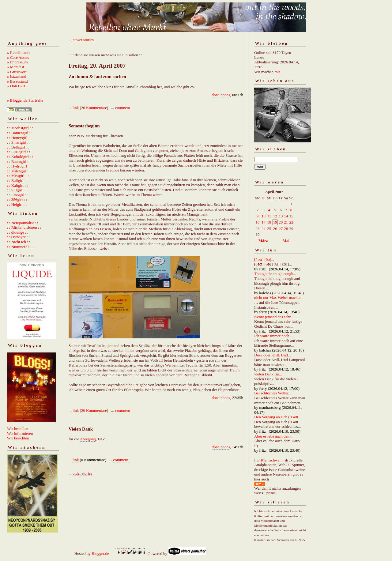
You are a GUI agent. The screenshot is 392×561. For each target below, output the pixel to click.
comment (123, 108)
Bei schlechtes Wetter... (273, 393)
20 (281, 222)
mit (277, 72)
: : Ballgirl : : (17, 181)
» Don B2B (16, 86)
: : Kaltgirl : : (17, 185)
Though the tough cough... (275, 274)
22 (291, 222)
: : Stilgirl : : (17, 190)
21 (286, 222)
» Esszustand (17, 81)
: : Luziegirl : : (19, 152)
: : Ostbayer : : (18, 237)
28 (286, 229)
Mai (286, 241)
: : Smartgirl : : (19, 142)
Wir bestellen (18, 429)
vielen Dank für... (268, 374)
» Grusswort (17, 72)
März (263, 241)
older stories (82, 473)
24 (264, 229)
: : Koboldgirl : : (20, 157)
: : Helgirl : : (17, 204)
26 (275, 229)
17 (264, 222)
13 (281, 216)
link (76, 108)
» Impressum (17, 62)
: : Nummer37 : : (20, 247)
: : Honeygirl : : (19, 138)
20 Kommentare (94, 108)
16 (258, 222)
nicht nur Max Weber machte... (279, 297)
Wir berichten (18, 438)
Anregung (88, 439)
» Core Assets (18, 57)
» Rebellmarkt (18, 53)
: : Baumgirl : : (19, 162)
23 (258, 229)
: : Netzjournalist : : (23, 223)
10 (264, 216)
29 (291, 229)
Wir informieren (20, 433)
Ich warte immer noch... (273, 336)
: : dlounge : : (18, 232)
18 (269, 222)
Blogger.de (100, 553)
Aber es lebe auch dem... (274, 436)
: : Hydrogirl (17, 166)
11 (269, 216)
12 (275, 216)
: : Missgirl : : (18, 176)
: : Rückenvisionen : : (24, 227)
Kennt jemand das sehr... (274, 317)
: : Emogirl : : (18, 195)
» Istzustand (17, 76)
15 (291, 216)
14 (286, 216)
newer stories (83, 40)
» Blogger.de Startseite (25, 100)
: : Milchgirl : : (19, 171)
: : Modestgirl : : (20, 128)
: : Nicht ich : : (19, 242)
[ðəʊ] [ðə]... (264, 260)
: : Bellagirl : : (18, 147)
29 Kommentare (94, 410)
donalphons (221, 95)
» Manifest (16, 67)
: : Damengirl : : (20, 133)
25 (269, 229)
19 (275, 222)
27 (281, 229)
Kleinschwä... (271, 460)
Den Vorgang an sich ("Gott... (278, 417)
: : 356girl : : (17, 200)
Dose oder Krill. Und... (273, 355)
